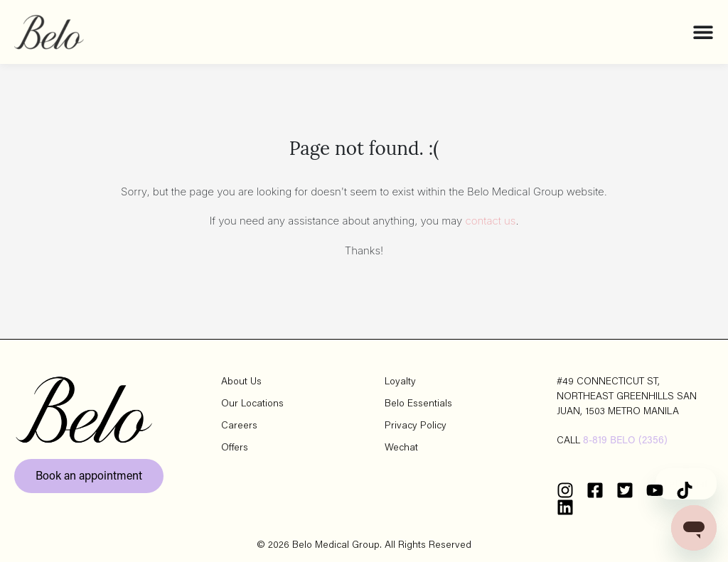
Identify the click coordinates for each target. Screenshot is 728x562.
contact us (491, 221)
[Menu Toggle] (703, 32)
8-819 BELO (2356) (625, 441)
